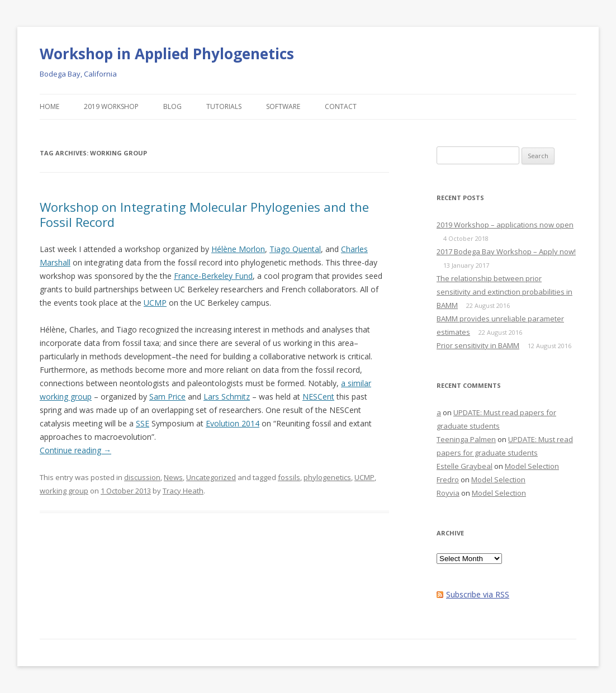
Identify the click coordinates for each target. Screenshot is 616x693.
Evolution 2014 (233, 423)
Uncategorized (211, 477)
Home (49, 106)
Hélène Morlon (238, 249)
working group (64, 491)
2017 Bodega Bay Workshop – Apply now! (506, 251)
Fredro (448, 480)
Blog (172, 106)
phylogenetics (327, 477)
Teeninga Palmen (466, 439)
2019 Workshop (111, 106)
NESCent (318, 397)
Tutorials (224, 106)
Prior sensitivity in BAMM (478, 345)
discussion (142, 477)
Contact (341, 106)
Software (283, 106)
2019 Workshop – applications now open (505, 225)
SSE (143, 423)
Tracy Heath (183, 491)
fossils (289, 477)
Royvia (448, 493)
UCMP (155, 303)
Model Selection (532, 466)
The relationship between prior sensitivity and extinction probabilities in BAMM (504, 292)
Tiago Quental (295, 249)
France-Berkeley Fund (213, 276)
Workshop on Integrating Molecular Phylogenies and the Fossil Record (204, 214)
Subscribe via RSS (478, 594)
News (173, 477)
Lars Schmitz (227, 397)
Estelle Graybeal (465, 466)
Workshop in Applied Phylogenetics (167, 54)
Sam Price (167, 397)
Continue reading (75, 450)
